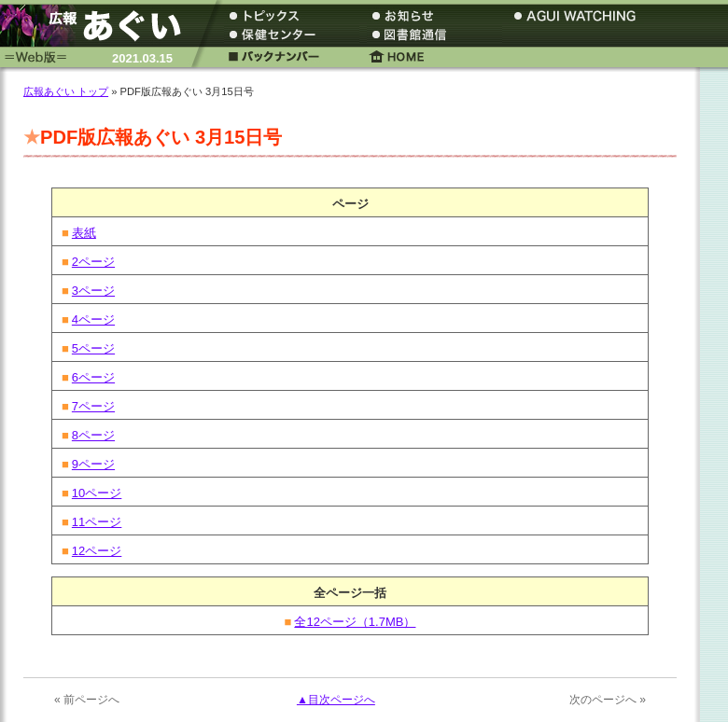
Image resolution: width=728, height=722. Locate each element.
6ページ (93, 377)
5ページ (93, 348)
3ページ (93, 291)
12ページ (97, 551)
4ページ (93, 319)
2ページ (93, 262)
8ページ (93, 435)
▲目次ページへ (336, 700)
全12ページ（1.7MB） (355, 622)
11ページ (97, 522)
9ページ (93, 464)
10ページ (97, 493)
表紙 (84, 233)
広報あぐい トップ (66, 91)
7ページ (93, 406)
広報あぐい (98, 26)
